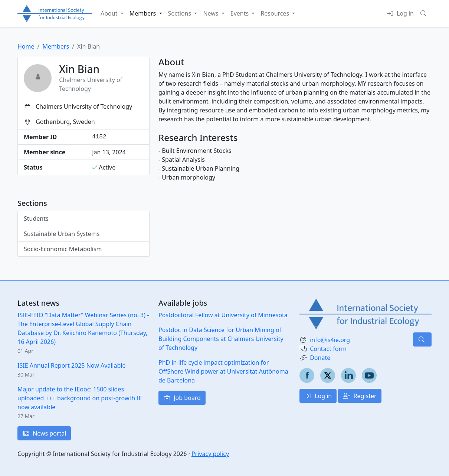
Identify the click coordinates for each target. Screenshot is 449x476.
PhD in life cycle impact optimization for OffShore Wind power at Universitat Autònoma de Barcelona (223, 371)
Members (56, 46)
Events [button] (240, 13)
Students (36, 219)
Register (360, 396)
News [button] (211, 13)
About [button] (110, 13)
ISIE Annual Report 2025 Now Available (71, 365)
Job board (182, 398)
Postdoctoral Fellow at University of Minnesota (223, 315)
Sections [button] (181, 13)
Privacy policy (210, 454)
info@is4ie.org (330, 340)
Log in (318, 396)
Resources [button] (276, 13)
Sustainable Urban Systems (62, 234)
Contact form (328, 349)
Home (26, 46)
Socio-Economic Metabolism (63, 249)
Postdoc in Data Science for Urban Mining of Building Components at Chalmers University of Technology (221, 339)
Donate (320, 358)
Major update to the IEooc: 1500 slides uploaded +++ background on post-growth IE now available (80, 398)
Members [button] (144, 13)
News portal (44, 433)
